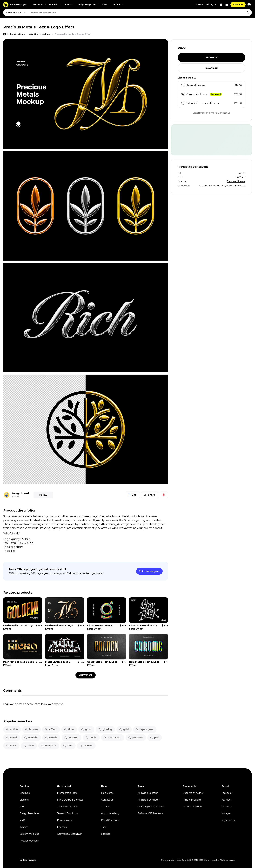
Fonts (23, 807)
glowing (105, 729)
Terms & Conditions (67, 813)
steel (29, 746)
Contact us (224, 113)
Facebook (227, 793)
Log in (7, 704)
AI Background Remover (151, 807)
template (48, 746)
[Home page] (5, 34)
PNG (22, 820)
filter (69, 729)
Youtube (226, 800)
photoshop (112, 737)
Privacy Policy (64, 820)
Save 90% (238, 4)
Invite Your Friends (193, 807)
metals (51, 737)
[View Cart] (221, 5)
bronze (31, 729)
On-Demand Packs (67, 807)
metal (11, 737)
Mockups (24, 793)
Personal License (236, 181)
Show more (85, 675)
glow (86, 729)
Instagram (227, 813)
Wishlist (24, 827)
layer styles (144, 729)
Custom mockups (29, 834)
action (12, 729)
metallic (31, 737)
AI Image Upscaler (148, 793)
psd (154, 737)
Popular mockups (29, 841)
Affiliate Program (192, 800)
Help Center (108, 793)
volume (86, 746)
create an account (26, 704)
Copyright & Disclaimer (69, 834)
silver (11, 746)
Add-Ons (220, 186)
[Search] (248, 13)
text (68, 746)
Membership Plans (67, 793)
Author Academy (110, 813)
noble (91, 737)
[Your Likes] (227, 5)
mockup (71, 737)
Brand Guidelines (110, 820)
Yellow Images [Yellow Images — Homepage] (28, 860)
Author (16, 497)
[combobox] (140, 13)
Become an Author (193, 793)
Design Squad (20, 493)
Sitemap (106, 834)
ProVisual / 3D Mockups (150, 813)
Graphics (24, 800)
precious (135, 737)
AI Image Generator (148, 800)
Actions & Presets (236, 186)
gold (124, 729)
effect (51, 729)
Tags (104, 827)
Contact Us (107, 800)
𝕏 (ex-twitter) (228, 820)
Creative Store (207, 186)
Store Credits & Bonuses (70, 800)
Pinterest (226, 807)
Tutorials (106, 807)
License (199, 4)
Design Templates (29, 813)
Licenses (62, 827)
